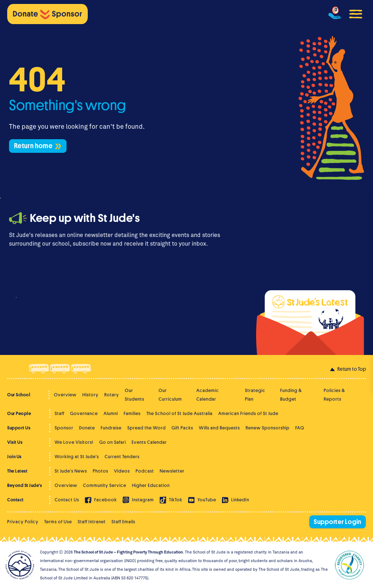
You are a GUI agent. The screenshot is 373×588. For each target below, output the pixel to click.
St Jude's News (71, 471)
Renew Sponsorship (268, 428)
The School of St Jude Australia (179, 413)
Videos (122, 471)
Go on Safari (113, 442)
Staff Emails (123, 522)
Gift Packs (182, 428)
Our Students (135, 395)
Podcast (145, 471)
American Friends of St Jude (248, 413)
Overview (65, 395)
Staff (60, 413)
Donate (87, 428)
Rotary (112, 395)
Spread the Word (147, 428)
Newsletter (172, 471)
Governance (84, 413)
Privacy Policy (23, 522)
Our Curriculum (170, 395)
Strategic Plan (255, 395)
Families (132, 413)
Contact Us (67, 500)
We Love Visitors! (74, 442)
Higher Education (151, 485)
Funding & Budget (291, 395)
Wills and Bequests (219, 428)
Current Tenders (122, 457)
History (90, 395)
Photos (101, 471)
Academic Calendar (208, 395)
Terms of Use (58, 522)
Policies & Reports (334, 395)
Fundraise (111, 428)
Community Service (105, 485)
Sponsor (64, 428)
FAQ (300, 428)
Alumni (111, 413)
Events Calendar (149, 442)
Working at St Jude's (77, 457)
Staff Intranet (92, 522)
